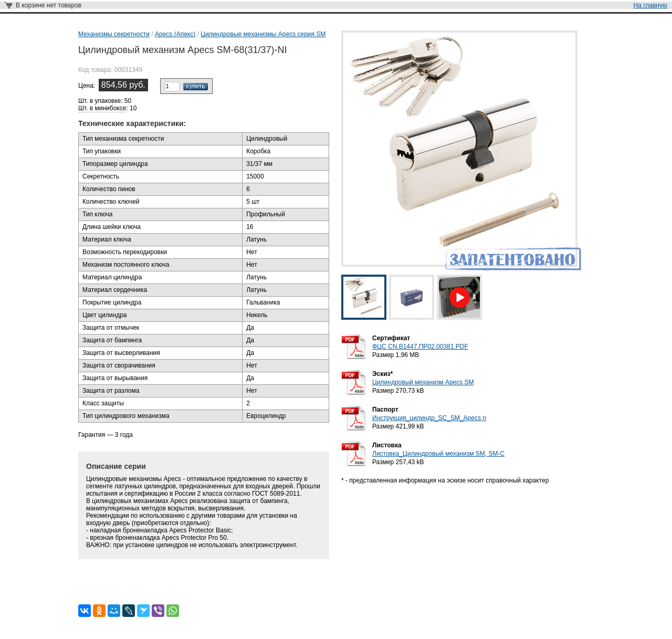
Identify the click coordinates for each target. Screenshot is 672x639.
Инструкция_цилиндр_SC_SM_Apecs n (429, 418)
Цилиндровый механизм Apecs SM (423, 382)
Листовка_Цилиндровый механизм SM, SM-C (438, 454)
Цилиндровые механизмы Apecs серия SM (263, 34)
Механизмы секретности (114, 34)
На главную (650, 5)
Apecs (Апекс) (175, 34)
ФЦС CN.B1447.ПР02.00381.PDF (420, 347)
